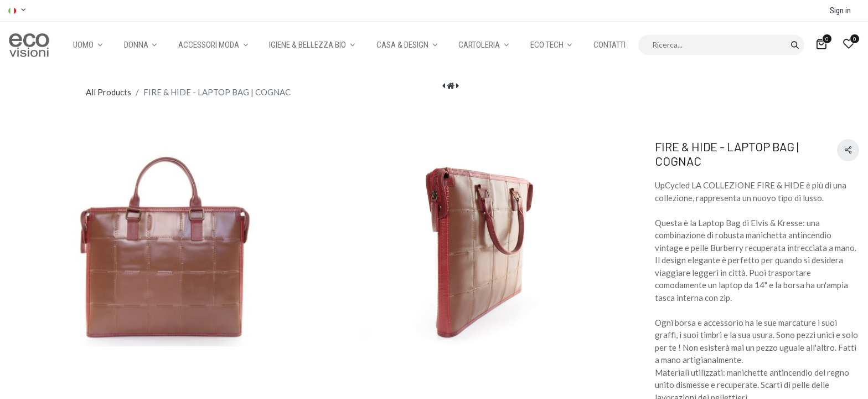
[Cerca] (795, 45)
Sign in (840, 11)
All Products (108, 92)
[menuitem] (609, 45)
